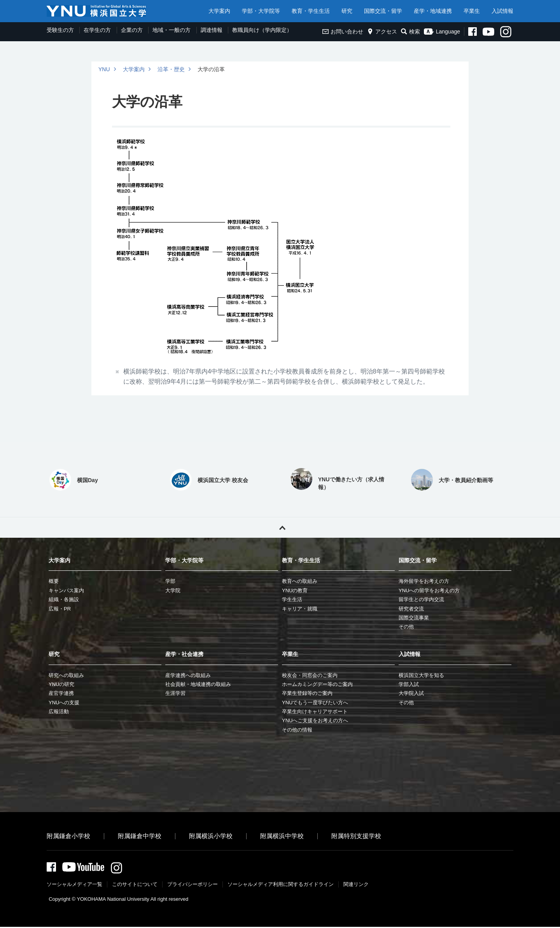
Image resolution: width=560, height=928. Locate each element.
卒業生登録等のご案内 (307, 693)
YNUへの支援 (64, 703)
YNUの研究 (61, 684)
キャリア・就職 (300, 609)
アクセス (382, 32)
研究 (347, 11)
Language (442, 32)
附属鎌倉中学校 (140, 836)
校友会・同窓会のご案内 (310, 675)
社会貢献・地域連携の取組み (198, 684)
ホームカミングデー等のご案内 (317, 684)
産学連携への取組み (188, 675)
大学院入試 (411, 693)
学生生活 (292, 599)
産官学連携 (61, 693)
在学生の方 (97, 30)
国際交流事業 (414, 618)
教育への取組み (300, 581)
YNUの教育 (295, 590)
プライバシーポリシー (192, 885)
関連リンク (356, 885)
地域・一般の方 (171, 30)
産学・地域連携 (433, 11)
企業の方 (132, 30)
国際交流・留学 (383, 11)
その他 (406, 627)
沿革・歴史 (171, 69)
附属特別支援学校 (356, 836)
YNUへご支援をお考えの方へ (315, 720)
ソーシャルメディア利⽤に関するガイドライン (281, 885)
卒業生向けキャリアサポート (315, 711)
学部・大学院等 (261, 11)
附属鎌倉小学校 (68, 836)
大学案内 (219, 11)
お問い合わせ (343, 32)
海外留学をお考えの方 (424, 581)
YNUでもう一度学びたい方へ (315, 703)
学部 (170, 581)
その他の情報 (297, 730)
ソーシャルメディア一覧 (74, 885)
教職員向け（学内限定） (262, 30)
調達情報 (212, 30)
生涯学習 (175, 693)
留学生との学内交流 (421, 599)
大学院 (173, 590)
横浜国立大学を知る (421, 675)
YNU (104, 69)
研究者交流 (411, 609)
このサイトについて (135, 885)
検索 (410, 32)
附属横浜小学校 (211, 836)
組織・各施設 (64, 599)
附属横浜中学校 (282, 836)
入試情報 (502, 11)
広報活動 (59, 711)
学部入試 (409, 684)
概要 (54, 581)
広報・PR (60, 609)
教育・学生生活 (311, 11)
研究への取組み (66, 675)
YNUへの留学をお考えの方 (429, 590)
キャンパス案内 (66, 590)
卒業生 (472, 11)
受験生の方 (60, 30)
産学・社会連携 (184, 654)
